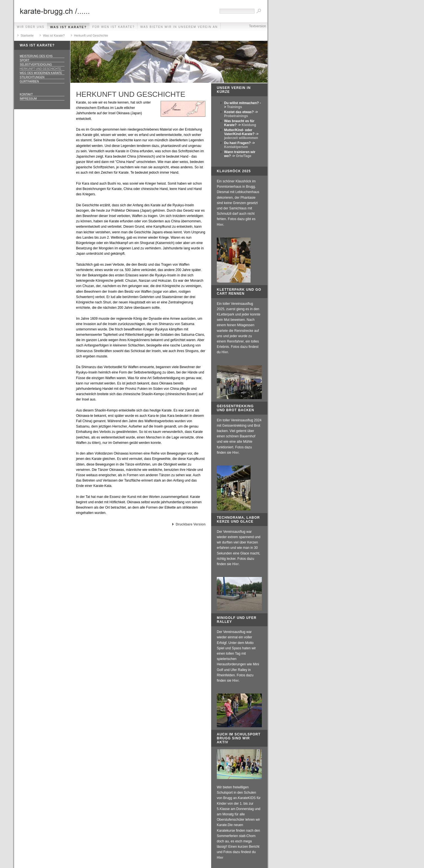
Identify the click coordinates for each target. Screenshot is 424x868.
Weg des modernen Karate (41, 73)
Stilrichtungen (32, 77)
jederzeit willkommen (241, 138)
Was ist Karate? (68, 27)
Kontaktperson (236, 147)
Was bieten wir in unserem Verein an (179, 27)
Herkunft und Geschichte (91, 35)
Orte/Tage (244, 156)
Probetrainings (236, 116)
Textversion (257, 26)
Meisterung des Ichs (36, 56)
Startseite (27, 35)
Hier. (220, 225)
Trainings (234, 107)
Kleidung (249, 125)
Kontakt (26, 94)
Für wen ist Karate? (113, 27)
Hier (236, 564)
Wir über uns (31, 27)
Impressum (28, 99)
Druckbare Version (191, 524)
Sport (24, 60)
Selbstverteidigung (36, 65)
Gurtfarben (29, 81)
